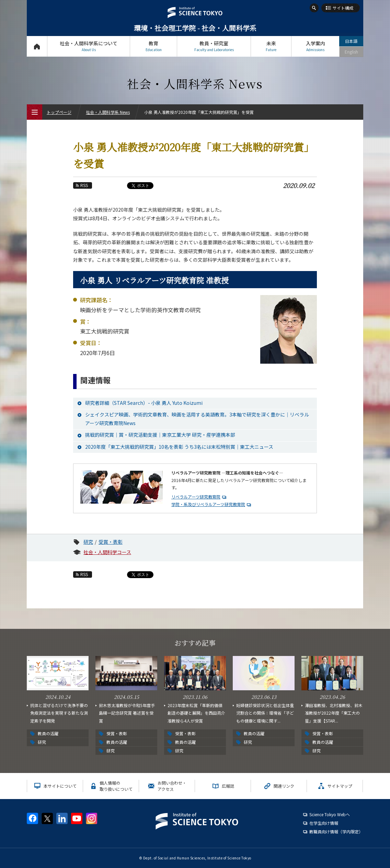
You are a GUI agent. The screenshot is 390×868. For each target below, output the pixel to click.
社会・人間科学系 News (108, 112)
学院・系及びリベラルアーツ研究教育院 (208, 504)
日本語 (351, 41)
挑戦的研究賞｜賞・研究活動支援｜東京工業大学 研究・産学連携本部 (160, 435)
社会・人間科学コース (107, 552)
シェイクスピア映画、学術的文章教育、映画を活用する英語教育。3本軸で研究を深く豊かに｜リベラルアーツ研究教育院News (197, 419)
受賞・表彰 (111, 542)
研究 (88, 542)
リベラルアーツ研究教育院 (196, 497)
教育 (153, 46)
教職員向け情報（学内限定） (336, 831)
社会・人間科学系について (89, 46)
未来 (271, 46)
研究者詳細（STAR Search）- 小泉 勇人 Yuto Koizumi (144, 403)
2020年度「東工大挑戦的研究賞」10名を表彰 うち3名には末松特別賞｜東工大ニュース (179, 447)
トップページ (37, 46)
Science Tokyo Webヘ (330, 814)
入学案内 (315, 46)
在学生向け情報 (324, 823)
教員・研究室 (214, 46)
